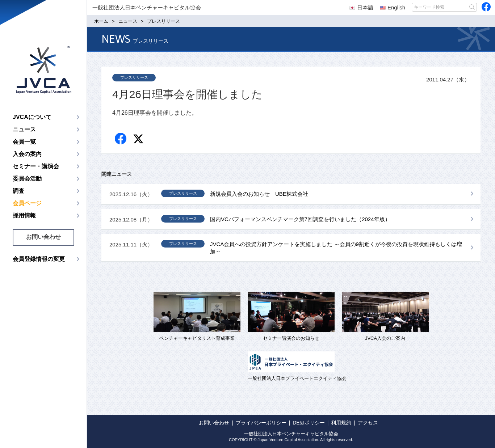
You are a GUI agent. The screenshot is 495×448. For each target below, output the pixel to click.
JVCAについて (32, 117)
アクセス (368, 423)
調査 (18, 191)
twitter (139, 140)
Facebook (121, 139)
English (393, 7)
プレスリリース (134, 77)
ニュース (24, 129)
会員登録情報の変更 (39, 259)
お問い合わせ (43, 237)
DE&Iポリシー (309, 423)
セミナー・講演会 (36, 166)
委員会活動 (27, 179)
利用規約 (341, 423)
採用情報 (24, 215)
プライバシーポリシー (261, 423)
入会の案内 (27, 154)
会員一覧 (24, 142)
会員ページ (27, 203)
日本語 (361, 7)
